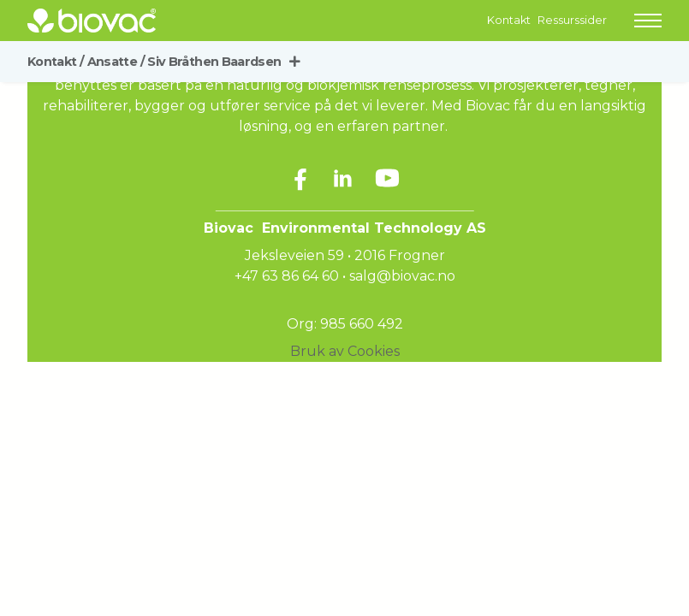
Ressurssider (572, 20)
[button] (648, 21)
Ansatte (116, 62)
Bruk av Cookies (345, 351)
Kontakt (509, 20)
